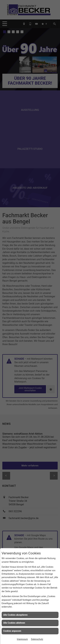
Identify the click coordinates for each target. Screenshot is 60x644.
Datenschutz (37, 639)
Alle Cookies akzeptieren (15, 615)
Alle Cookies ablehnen (14, 623)
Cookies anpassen (12, 631)
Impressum (22, 639)
